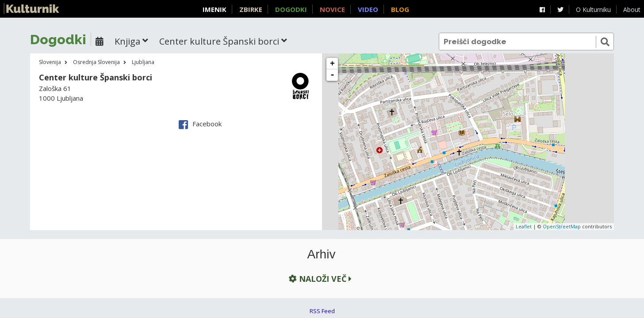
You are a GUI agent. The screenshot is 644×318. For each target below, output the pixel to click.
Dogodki (291, 9)
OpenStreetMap (562, 226)
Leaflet (524, 226)
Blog (400, 9)
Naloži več (319, 279)
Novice (332, 9)
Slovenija (50, 62)
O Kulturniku (593, 9)
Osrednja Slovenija (96, 62)
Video (368, 9)
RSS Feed (322, 311)
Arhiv (322, 254)
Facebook (200, 124)
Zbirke (251, 9)
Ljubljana (143, 62)
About (632, 9)
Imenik (215, 9)
